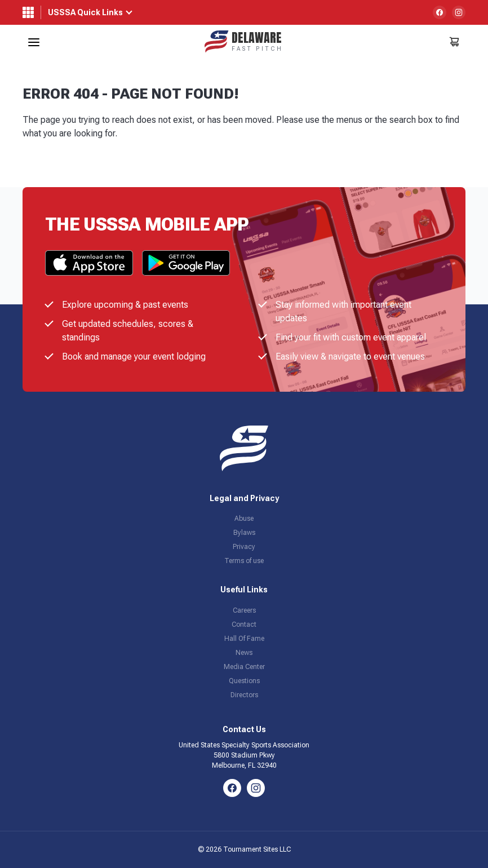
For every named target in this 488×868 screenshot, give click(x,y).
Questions (244, 681)
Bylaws (244, 533)
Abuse (244, 519)
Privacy (244, 547)
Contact (244, 625)
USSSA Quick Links (85, 12)
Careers (244, 610)
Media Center (244, 667)
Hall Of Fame (244, 639)
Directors (244, 695)
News (244, 653)
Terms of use (244, 561)
